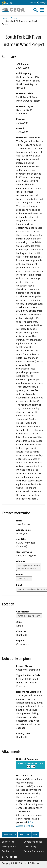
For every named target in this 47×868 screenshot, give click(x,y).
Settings (41, 2)
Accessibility (30, 846)
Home (5, 18)
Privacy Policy (9, 846)
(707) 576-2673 (24, 579)
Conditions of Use (33, 842)
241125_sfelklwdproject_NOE (31, 765)
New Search (24, 835)
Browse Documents (34, 851)
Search (14, 18)
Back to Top (8, 842)
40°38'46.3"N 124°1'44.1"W (29, 616)
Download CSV (10, 835)
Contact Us (32, 2)
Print (35, 835)
